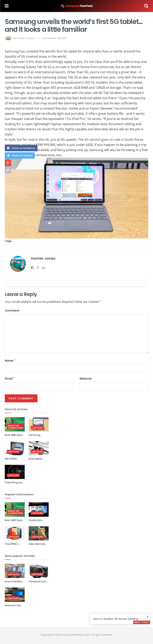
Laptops (37, 428)
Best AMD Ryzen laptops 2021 (14, 437)
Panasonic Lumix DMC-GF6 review (39, 583)
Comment (12, 311)
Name (10, 361)
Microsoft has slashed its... (13, 607)
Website (86, 379)
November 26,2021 (54, 38)
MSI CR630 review (11, 460)
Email (10, 379)
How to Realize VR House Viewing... (117, 619)
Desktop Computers (15, 427)
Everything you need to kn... (14, 484)
